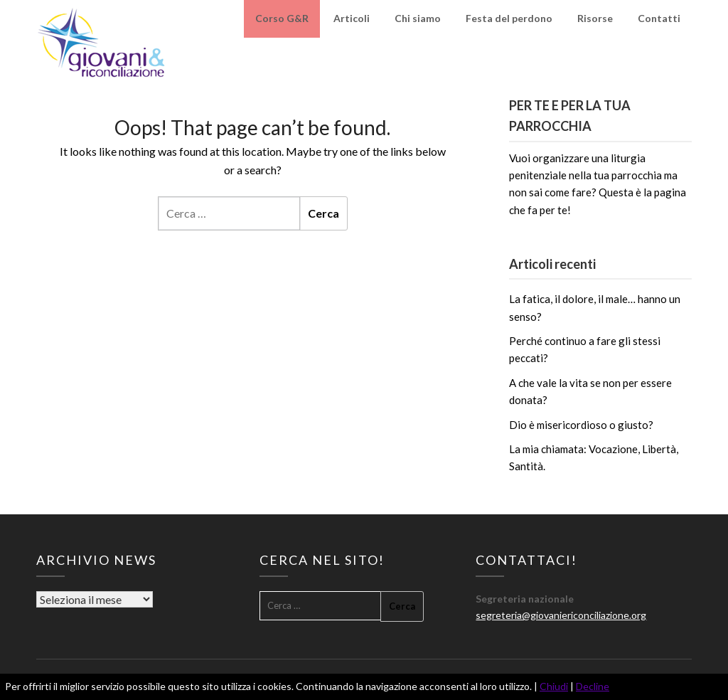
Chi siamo (418, 18)
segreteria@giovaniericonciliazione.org (561, 615)
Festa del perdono (509, 18)
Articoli (352, 18)
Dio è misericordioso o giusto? (581, 425)
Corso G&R (282, 18)
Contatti (659, 18)
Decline (593, 686)
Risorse (595, 18)
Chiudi (554, 686)
